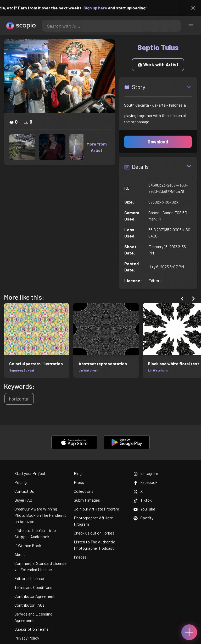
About (20, 554)
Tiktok (143, 500)
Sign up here (99, 8)
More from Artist (97, 147)
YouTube (144, 509)
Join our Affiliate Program (96, 509)
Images (80, 557)
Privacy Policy (27, 638)
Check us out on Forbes (94, 533)
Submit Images (87, 500)
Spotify (143, 518)
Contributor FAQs (29, 605)
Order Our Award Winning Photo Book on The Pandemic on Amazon (40, 515)
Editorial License (29, 578)
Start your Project (30, 473)
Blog (78, 473)
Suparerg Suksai (21, 370)
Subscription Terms (32, 629)
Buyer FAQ (23, 500)
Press (79, 482)
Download (158, 142)
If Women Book (28, 545)
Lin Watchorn (88, 370)
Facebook (146, 482)
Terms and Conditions (33, 587)
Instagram (146, 473)
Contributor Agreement (35, 596)
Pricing (21, 482)
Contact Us (24, 491)
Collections (84, 491)
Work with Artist (158, 65)
